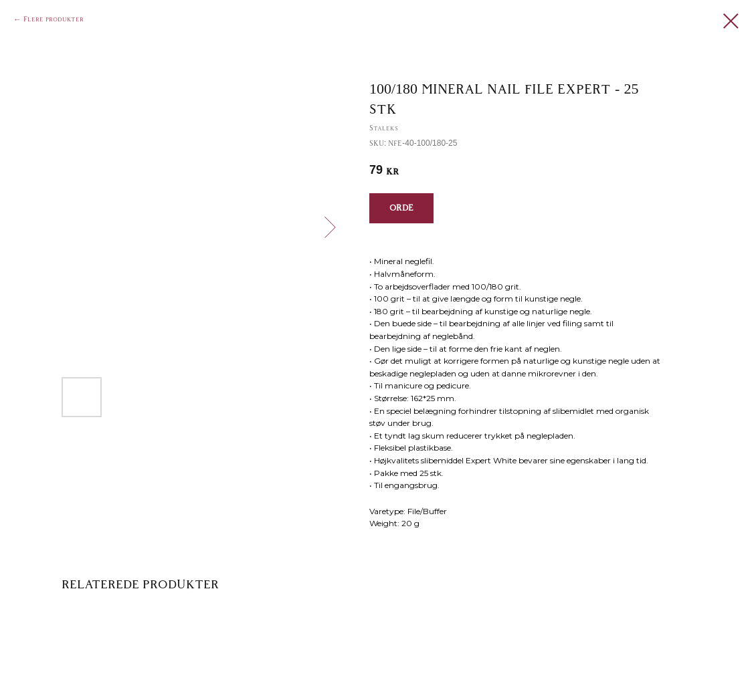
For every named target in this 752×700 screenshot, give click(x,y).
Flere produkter (54, 19)
